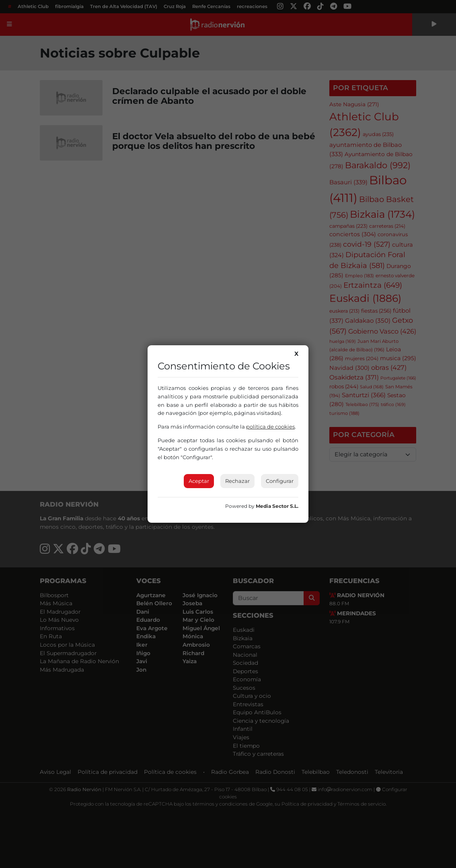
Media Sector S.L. (277, 506)
